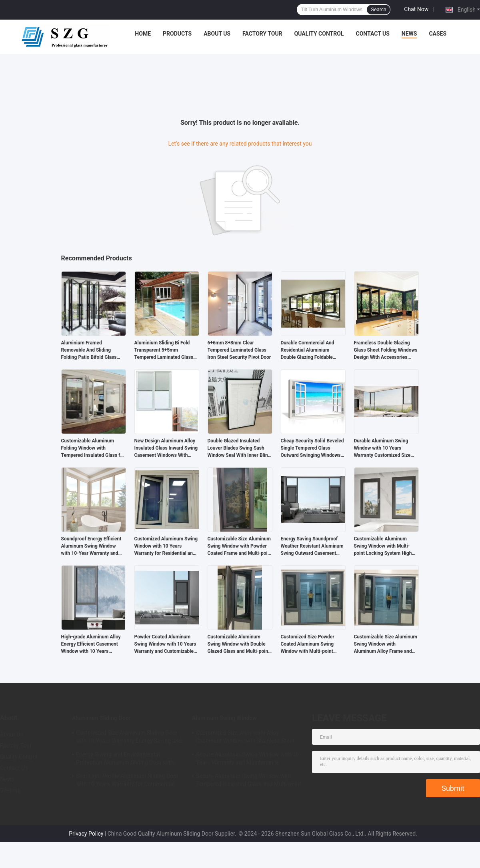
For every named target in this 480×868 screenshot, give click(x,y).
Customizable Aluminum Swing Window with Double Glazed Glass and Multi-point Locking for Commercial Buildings (239, 644)
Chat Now (416, 9)
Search (378, 10)
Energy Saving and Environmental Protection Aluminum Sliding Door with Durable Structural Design (125, 760)
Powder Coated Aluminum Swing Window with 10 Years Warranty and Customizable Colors (165, 644)
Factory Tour (262, 34)
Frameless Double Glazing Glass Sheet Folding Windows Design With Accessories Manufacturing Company (386, 350)
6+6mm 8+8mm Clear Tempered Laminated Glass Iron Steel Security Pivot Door (239, 350)
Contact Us (372, 34)
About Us (217, 34)
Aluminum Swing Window (224, 718)
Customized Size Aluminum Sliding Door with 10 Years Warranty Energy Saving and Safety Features (129, 738)
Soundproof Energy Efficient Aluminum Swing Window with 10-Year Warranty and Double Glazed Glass (91, 546)
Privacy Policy (86, 834)
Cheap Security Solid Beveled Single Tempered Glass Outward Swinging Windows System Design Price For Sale (313, 448)
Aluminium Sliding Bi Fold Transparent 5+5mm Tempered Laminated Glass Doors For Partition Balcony (164, 350)
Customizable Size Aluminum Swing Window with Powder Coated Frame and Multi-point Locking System (240, 546)
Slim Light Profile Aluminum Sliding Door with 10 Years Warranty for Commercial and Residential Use (127, 781)
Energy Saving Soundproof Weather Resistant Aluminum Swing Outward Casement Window (312, 546)
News (409, 34)
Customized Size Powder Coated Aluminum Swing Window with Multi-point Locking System (308, 644)
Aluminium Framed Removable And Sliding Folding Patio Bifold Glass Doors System (89, 350)
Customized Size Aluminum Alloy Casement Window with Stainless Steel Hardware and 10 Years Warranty (245, 738)
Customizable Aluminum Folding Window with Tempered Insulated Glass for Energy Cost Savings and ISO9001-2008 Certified (93, 448)
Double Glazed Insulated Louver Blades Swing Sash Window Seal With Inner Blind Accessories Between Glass (239, 448)
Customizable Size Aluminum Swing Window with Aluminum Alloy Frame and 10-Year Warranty (386, 644)
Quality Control (319, 34)
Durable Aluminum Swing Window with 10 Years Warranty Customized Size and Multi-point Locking (382, 448)
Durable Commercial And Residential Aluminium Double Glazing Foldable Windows (308, 350)
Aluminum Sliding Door (101, 718)
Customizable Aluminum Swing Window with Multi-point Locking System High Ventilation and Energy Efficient (383, 546)
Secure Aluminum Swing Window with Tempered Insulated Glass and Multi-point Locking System (249, 781)
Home (143, 34)
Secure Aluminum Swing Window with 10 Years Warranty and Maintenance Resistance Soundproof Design (247, 760)
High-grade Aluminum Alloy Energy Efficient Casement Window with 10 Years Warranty (91, 644)
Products (177, 34)
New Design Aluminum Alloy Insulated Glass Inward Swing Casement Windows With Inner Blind (166, 448)
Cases (438, 34)
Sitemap (10, 790)
